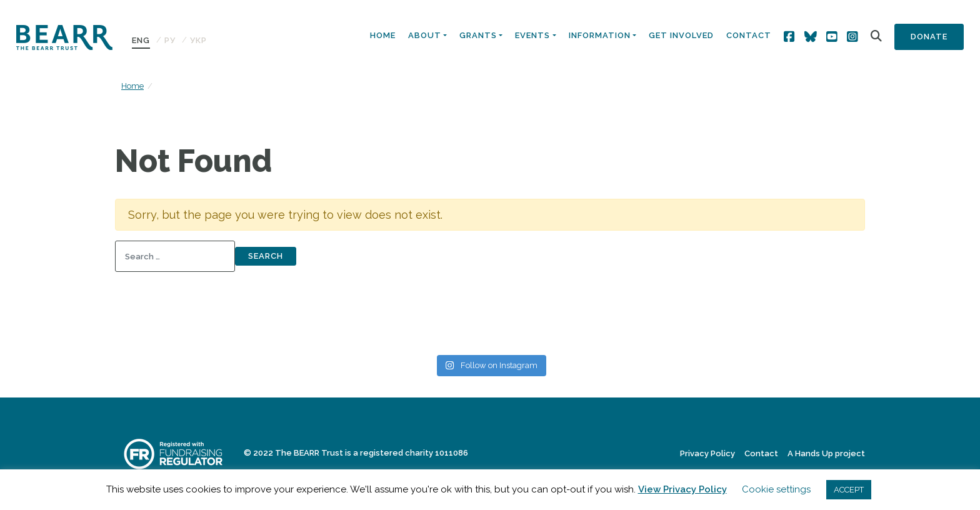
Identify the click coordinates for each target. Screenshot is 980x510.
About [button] (425, 35)
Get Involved (681, 35)
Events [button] (532, 35)
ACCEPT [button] (849, 490)
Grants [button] (478, 35)
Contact (749, 35)
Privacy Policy (707, 453)
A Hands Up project (826, 453)
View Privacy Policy (682, 489)
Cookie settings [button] (776, 489)
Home (383, 35)
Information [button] (600, 35)
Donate (929, 37)
